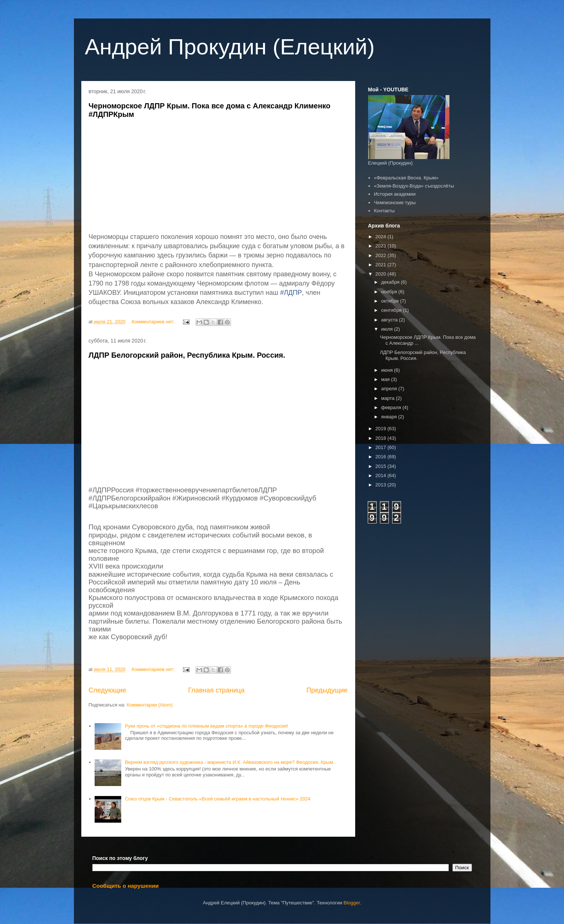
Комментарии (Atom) (150, 705)
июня (388, 370)
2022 (382, 255)
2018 (382, 438)
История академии (395, 194)
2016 (382, 457)
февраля (392, 407)
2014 (382, 476)
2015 (382, 466)
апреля (390, 389)
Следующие (108, 690)
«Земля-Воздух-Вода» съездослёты (414, 186)
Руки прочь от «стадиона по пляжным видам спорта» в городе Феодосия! (207, 726)
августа (390, 320)
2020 (382, 274)
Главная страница (216, 690)
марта (388, 398)
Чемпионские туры (395, 203)
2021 (382, 265)
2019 (382, 429)
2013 (382, 485)
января (390, 417)
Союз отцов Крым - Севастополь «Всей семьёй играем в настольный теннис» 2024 (218, 799)
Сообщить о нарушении (126, 886)
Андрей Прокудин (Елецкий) (230, 47)
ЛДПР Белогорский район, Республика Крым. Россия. (187, 355)
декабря (391, 282)
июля (388, 329)
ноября (390, 292)
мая (386, 379)
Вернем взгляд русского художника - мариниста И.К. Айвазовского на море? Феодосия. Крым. (230, 762)
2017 (382, 447)
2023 (382, 246)
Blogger (352, 903)
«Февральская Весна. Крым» (406, 178)
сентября (392, 310)
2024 (382, 237)
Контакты (384, 211)
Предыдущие (327, 690)
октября (390, 301)
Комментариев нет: (154, 322)
